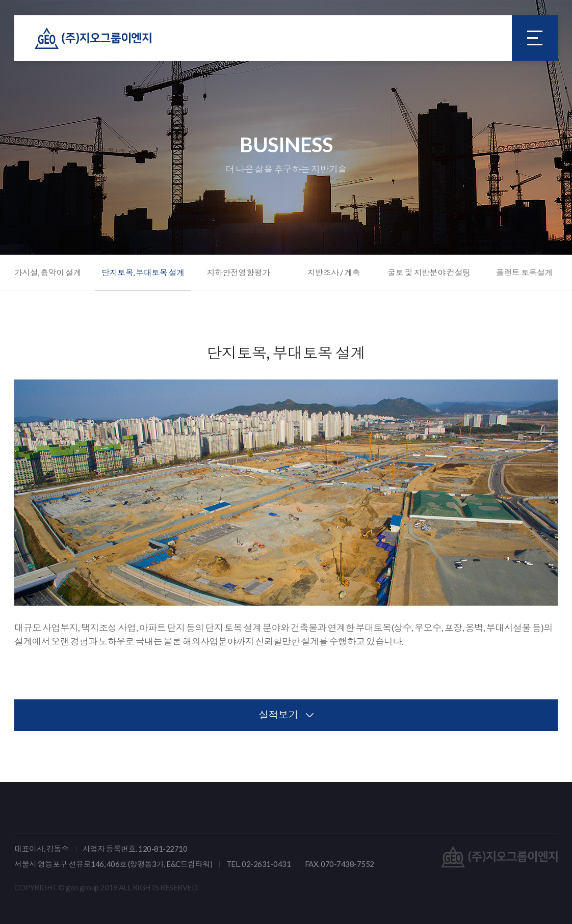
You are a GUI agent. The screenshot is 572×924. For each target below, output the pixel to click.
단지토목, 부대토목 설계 (143, 272)
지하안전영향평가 (238, 272)
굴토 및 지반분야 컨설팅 (429, 272)
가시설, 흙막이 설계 (48, 272)
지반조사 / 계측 (334, 272)
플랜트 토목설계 (524, 272)
